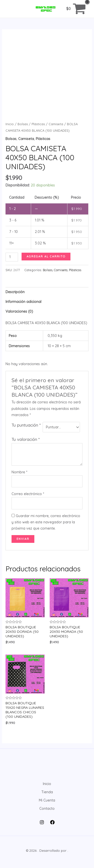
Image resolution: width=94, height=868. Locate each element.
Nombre (19, 472)
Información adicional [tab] (23, 302)
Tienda (47, 792)
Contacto (47, 809)
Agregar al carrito (46, 256)
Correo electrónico (28, 494)
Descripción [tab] (15, 292)
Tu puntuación (26, 425)
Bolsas (23, 124)
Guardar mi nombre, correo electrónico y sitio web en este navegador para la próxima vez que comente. (46, 522)
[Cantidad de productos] (12, 257)
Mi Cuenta (47, 800)
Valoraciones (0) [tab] (19, 311)
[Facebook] (52, 822)
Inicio (10, 124)
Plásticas (38, 124)
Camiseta (56, 124)
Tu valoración (26, 439)
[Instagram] (42, 822)
